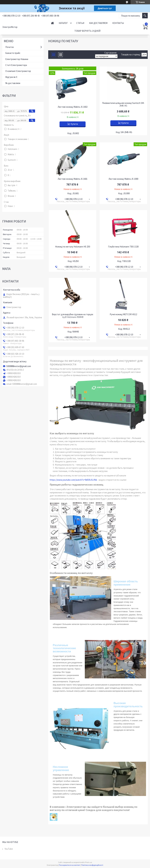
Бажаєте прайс (13, 53)
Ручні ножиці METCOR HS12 (123, 314)
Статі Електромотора (16, 65)
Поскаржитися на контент (70, 865)
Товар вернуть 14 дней (87, 31)
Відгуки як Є (11, 77)
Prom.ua (89, 862)
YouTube (9, 849)
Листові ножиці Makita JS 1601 (73, 179)
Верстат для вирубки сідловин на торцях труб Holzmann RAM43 (73, 316)
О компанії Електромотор (18, 71)
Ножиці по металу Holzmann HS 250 (73, 247)
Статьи (80, 23)
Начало (52, 23)
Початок (10, 47)
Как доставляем (98, 23)
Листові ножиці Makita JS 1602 (73, 107)
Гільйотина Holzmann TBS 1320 (123, 247)
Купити (74, 124)
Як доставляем (13, 83)
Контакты (118, 23)
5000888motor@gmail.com (19, 366)
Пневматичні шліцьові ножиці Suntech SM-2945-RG (123, 104)
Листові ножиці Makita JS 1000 (123, 179)
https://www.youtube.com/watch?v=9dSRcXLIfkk (73, 480)
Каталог (63, 23)
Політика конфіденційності (92, 865)
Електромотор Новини (17, 59)
